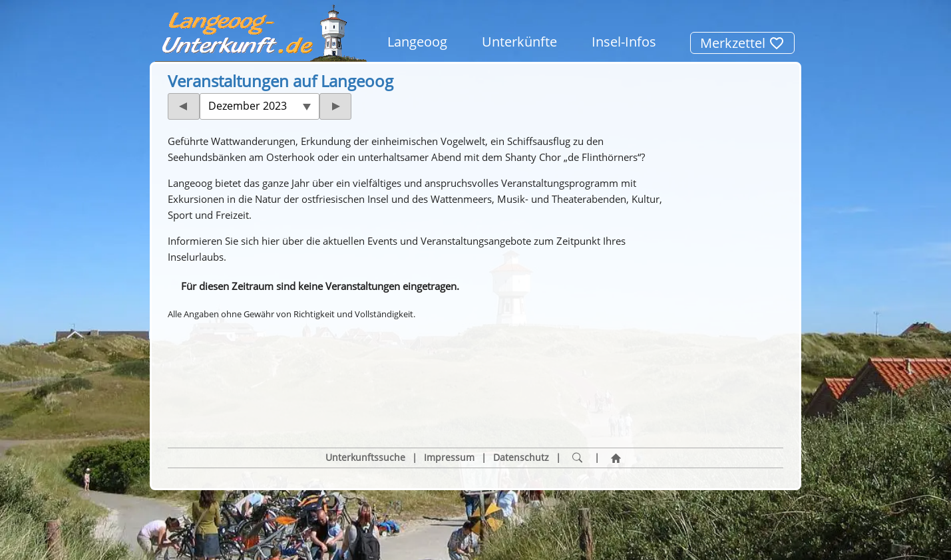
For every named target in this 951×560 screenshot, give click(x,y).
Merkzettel (742, 43)
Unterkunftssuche (365, 394)
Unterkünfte (519, 42)
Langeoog (417, 42)
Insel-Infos (624, 42)
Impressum (449, 394)
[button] (221, 348)
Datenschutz (521, 394)
